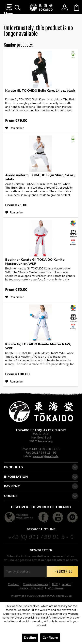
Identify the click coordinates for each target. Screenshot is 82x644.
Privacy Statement (31, 588)
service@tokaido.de (46, 456)
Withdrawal (56, 588)
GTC (55, 584)
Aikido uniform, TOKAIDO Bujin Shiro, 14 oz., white (40, 177)
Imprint (66, 584)
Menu (9, 10)
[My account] (65, 8)
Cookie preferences (35, 584)
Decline (30, 638)
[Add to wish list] (14, 128)
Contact (13, 584)
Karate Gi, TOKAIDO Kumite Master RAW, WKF (38, 346)
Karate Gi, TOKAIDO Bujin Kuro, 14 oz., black (40, 91)
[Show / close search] (18, 8)
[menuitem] (9, 11)
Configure (50, 638)
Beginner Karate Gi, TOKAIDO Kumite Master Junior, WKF (35, 262)
